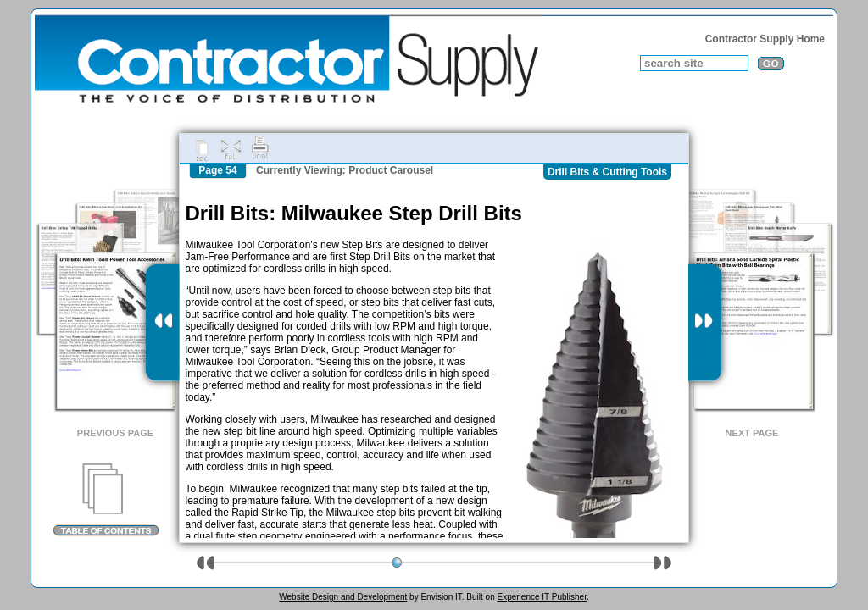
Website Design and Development (343, 597)
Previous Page (115, 433)
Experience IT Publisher (541, 597)
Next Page (752, 433)
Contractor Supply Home (765, 39)
